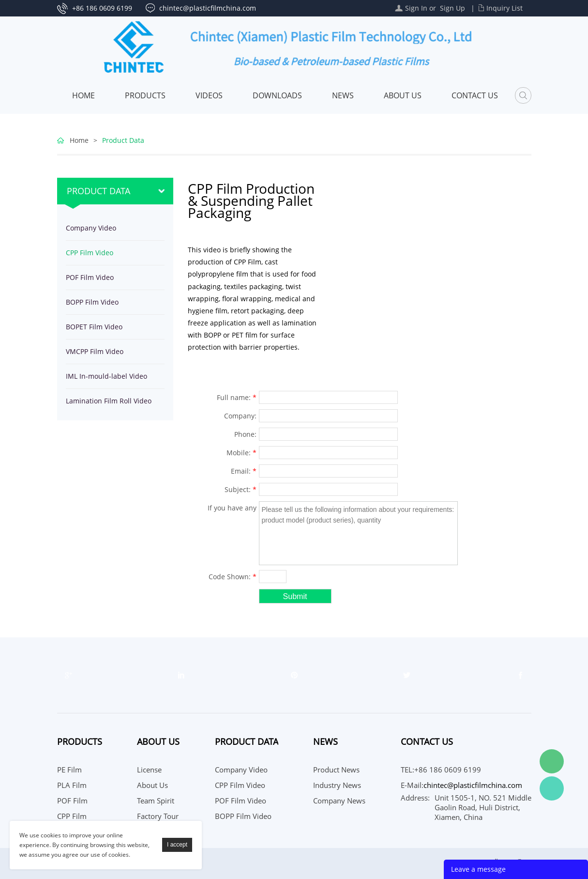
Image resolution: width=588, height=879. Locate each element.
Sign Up (452, 8)
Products (145, 95)
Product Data (123, 140)
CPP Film (72, 816)
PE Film (69, 770)
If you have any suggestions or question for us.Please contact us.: (228, 509)
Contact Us (475, 95)
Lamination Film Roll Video (109, 401)
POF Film (72, 801)
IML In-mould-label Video (106, 376)
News (343, 95)
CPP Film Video (90, 253)
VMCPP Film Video (95, 351)
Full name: (237, 397)
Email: (244, 471)
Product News (336, 770)
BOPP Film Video (92, 302)
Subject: (241, 489)
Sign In (416, 8)
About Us (403, 95)
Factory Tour (158, 816)
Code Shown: (233, 577)
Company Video (91, 228)
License (149, 770)
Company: (240, 416)
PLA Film (72, 785)
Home (83, 95)
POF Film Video (90, 277)
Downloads (277, 95)
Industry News (337, 785)
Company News (339, 801)
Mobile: (241, 453)
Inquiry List (505, 8)
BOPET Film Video (94, 327)
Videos (209, 95)
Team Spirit (156, 801)
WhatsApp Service (552, 788)
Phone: (245, 434)
